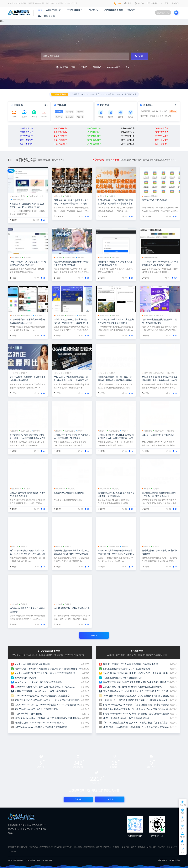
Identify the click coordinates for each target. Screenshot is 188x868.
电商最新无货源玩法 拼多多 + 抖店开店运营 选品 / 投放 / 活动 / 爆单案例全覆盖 (71, 554)
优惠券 (134, 847)
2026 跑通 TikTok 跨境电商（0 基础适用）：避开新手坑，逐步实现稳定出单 (140, 727)
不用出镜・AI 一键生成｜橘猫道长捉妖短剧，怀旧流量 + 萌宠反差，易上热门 (141, 700)
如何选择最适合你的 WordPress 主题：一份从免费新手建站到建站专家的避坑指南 (55, 700)
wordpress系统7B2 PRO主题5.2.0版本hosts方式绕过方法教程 (45, 673)
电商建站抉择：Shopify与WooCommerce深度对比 (39, 722)
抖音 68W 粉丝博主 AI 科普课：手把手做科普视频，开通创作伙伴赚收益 (138, 705)
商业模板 (78, 847)
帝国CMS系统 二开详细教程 (154, 200)
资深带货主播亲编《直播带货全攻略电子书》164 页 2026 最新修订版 (137, 682)
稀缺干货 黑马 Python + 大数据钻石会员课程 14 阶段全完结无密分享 (48, 669)
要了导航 (125, 847)
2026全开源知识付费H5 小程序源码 (158, 435)
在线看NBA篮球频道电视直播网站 (69, 493)
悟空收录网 (22, 847)
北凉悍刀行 (68, 847)
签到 (183, 829)
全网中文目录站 (46, 847)
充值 (183, 813)
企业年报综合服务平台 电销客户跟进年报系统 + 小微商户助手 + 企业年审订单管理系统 (71, 323)
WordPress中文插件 (35, 196)
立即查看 (78, 799)
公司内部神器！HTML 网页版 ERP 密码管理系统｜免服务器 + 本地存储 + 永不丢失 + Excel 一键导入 (115, 203)
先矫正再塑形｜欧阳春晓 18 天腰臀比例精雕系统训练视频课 (132, 687)
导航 (73, 67)
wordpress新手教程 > (51, 651)
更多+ (128, 67)
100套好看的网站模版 (26, 678)
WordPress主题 (54, 10)
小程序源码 (15, 315)
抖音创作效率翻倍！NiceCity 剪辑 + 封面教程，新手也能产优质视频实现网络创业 (115, 380)
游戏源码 (58, 257)
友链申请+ (13, 852)
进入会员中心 (163, 13)
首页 (40, 10)
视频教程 (131, 10)
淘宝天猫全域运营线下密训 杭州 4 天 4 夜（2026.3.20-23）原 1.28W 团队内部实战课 (27, 554)
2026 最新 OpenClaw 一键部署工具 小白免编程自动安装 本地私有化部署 (50, 718)
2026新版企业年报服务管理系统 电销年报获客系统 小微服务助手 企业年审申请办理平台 (160, 380)
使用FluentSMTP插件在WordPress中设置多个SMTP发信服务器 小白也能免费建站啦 (56, 705)
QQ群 (182, 837)
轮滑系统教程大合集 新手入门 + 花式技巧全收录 (126, 669)
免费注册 (175, 3)
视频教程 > (139, 651)
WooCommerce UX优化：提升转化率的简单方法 (38, 682)
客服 (183, 845)
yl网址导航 (152, 847)
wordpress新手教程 (113, 10)
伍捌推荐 (18, 105)
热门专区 (105, 105)
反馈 (183, 852)
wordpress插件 (113, 67)
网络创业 (58, 196)
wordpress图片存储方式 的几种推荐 (32, 664)
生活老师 (14, 373)
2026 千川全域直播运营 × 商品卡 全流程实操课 (126, 718)
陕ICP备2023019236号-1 (169, 860)
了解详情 (110, 799)
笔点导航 (58, 847)
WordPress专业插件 (18, 196)
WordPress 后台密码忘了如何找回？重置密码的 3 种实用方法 (45, 687)
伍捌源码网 (30, 860)
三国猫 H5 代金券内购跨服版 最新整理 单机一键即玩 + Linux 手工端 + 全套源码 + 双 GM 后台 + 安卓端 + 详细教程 (116, 554)
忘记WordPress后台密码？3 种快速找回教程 (36, 709)
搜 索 (139, 56)
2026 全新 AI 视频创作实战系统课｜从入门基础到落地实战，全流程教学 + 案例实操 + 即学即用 (71, 380)
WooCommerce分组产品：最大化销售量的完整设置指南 (42, 696)
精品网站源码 (15, 257)
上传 (183, 821)
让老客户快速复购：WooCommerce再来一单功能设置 (41, 691)
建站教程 (12, 847)
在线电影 (142, 847)
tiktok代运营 (172, 847)
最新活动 (148, 105)
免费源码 (116, 847)
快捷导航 (61, 105)
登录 (167, 3)
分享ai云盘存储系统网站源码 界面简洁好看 (138, 160)
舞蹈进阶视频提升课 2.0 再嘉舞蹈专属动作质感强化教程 (130, 664)
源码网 (99, 847)
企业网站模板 (89, 847)
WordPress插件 (75, 10)
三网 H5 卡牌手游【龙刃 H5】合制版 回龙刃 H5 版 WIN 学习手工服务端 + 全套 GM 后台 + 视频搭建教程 (116, 438)
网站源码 (93, 10)
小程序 (84, 67)
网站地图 (107, 847)
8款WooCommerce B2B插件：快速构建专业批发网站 (41, 727)
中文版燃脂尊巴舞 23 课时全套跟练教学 (72, 608)
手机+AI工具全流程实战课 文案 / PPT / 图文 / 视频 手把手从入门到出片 (138, 722)
